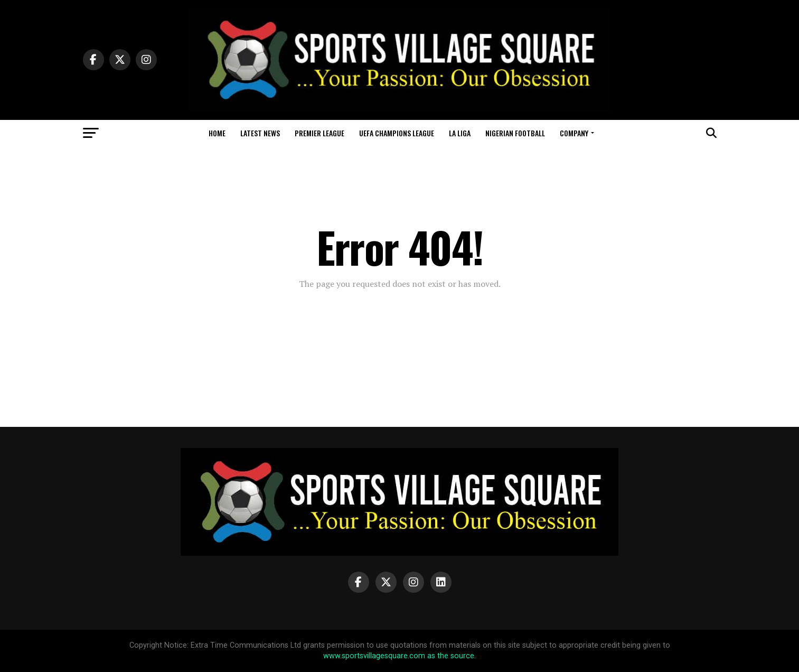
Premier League (319, 133)
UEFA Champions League (397, 133)
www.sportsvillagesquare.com (374, 656)
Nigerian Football (515, 133)
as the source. (450, 656)
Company (574, 133)
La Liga (460, 133)
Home (217, 133)
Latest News (260, 133)
